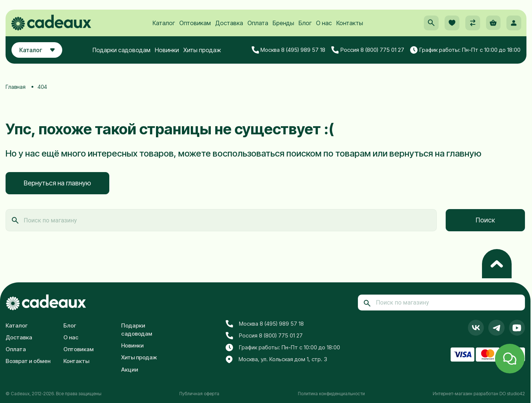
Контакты (349, 26)
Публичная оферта (199, 394)
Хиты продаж (204, 54)
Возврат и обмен (28, 361)
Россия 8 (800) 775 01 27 (368, 54)
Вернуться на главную (57, 183)
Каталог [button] (39, 54)
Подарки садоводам (123, 54)
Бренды (283, 26)
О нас (324, 26)
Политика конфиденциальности (331, 394)
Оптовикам (195, 26)
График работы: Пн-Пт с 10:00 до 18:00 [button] (465, 54)
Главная (16, 87)
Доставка (229, 26)
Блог (305, 26)
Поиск (485, 220)
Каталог (163, 26)
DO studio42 (512, 394)
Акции (130, 370)
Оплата (257, 26)
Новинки (169, 54)
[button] (430, 26)
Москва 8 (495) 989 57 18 (289, 54)
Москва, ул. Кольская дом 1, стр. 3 (276, 360)
